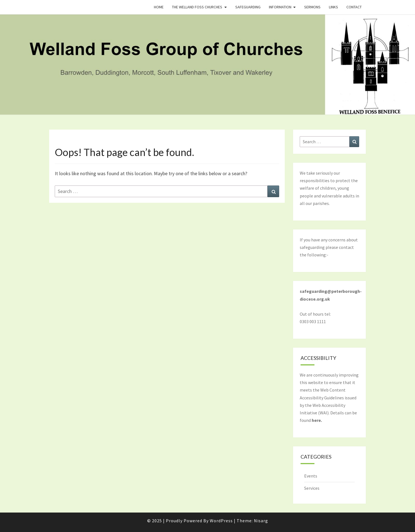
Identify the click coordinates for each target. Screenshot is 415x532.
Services (312, 488)
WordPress (221, 521)
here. (317, 420)
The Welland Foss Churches (197, 7)
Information (280, 7)
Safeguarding (248, 7)
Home (159, 7)
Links (333, 7)
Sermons (312, 7)
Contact (354, 7)
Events (311, 476)
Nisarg (261, 521)
